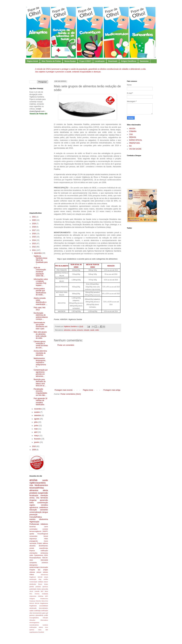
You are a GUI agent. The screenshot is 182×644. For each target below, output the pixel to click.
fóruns (40, 584)
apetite (32, 534)
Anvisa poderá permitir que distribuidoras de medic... (40, 292)
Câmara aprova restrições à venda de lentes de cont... (41, 345)
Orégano (32, 599)
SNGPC (45, 531)
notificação (44, 551)
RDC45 (32, 603)
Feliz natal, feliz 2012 (40, 309)
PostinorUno (44, 599)
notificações (33, 627)
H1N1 (46, 555)
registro (32, 505)
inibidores (44, 524)
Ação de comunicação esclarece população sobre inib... (40, 272)
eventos (32, 519)
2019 (34, 224)
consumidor (33, 536)
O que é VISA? (85, 61)
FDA (31, 594)
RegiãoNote (33, 606)
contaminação (43, 503)
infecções (32, 620)
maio (36, 429)
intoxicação (44, 567)
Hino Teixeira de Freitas (51, 61)
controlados (33, 529)
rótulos (39, 589)
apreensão (44, 500)
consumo (80, 330)
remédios (44, 505)
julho (36, 422)
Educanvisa (44, 575)
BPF (42, 591)
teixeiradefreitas (37, 488)
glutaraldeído (39, 615)
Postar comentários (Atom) (71, 394)
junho (36, 426)
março (37, 436)
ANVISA (132, 129)
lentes (46, 584)
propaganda (34, 541)
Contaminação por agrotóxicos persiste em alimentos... (41, 373)
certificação (44, 611)
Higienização (34, 522)
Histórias (41, 596)
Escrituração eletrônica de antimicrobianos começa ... (41, 316)
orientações (33, 553)
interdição (44, 495)
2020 (34, 220)
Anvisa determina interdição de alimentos (40, 353)
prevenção (33, 515)
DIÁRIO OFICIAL (136, 140)
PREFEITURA (135, 143)
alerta (45, 490)
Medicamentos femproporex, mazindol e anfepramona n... (40, 363)
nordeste (45, 625)
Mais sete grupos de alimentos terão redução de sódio (40, 335)
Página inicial (88, 390)
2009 (34, 450)
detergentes (33, 565)
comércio (45, 563)
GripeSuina (33, 596)
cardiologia (37, 611)
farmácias (44, 498)
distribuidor (33, 584)
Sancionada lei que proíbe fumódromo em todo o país (41, 326)
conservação (33, 582)
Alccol (31, 591)
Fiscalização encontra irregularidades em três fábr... (40, 392)
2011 (34, 250)
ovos (46, 627)
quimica (32, 630)
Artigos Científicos (129, 61)
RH (130, 146)
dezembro (38, 253)
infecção (45, 618)
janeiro (37, 442)
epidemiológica (35, 567)
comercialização (36, 512)
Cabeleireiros (39, 555)
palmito (32, 587)
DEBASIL (133, 137)
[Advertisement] (87, 368)
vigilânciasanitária (38, 483)
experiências (44, 548)
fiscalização (34, 495)
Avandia (37, 591)
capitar (31, 611)
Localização (100, 61)
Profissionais (34, 524)
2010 (34, 446)
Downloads (113, 61)
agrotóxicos (34, 507)
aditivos (45, 543)
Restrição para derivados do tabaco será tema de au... (40, 383)
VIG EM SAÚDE (135, 149)
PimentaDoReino (35, 558)
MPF (46, 596)
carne (46, 527)
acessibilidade (44, 606)
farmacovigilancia (35, 531)
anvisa (74, 330)
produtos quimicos (42, 587)
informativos (44, 620)
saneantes (44, 510)
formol (46, 536)
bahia (31, 503)
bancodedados (43, 608)
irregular (32, 570)
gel (47, 613)
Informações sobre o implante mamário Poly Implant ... (41, 282)
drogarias (33, 500)
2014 (34, 240)
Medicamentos (41, 485)
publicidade (33, 589)
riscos (46, 541)
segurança (33, 539)
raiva (40, 630)
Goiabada (45, 594)
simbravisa (44, 553)
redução (87, 330)
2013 (34, 244)
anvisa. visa (34, 498)
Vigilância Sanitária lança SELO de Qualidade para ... (41, 260)
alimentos (67, 330)
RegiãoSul (33, 577)
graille (46, 615)
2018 (34, 227)
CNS (131, 134)
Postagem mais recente (64, 390)
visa (31, 485)
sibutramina (44, 519)
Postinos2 (32, 601)
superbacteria (34, 632)
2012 (34, 247)
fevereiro (38, 439)
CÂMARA (133, 131)
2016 (34, 234)
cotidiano (41, 582)
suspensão (43, 493)
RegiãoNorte (44, 603)
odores (41, 627)
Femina (37, 594)
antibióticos (44, 507)
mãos (46, 539)
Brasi (46, 591)
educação (33, 510)
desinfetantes (43, 546)
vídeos (32, 575)
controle (45, 529)
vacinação (33, 543)
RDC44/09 (44, 560)
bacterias (33, 527)
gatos (44, 613)
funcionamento (37, 613)
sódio (97, 330)
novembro (38, 409)
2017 (34, 230)
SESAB (40, 577)
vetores (45, 572)
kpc (39, 570)
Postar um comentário (66, 345)
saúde (92, 330)
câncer (46, 582)
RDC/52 (39, 601)
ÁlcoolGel (41, 632)
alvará (46, 577)
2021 (34, 217)
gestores (32, 615)
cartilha (46, 579)
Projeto (40, 543)
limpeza (32, 551)
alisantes (32, 546)
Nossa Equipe (70, 61)
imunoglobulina (34, 618)
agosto (37, 419)
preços (39, 572)
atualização (33, 579)
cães (31, 613)
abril (36, 432)
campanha (33, 563)
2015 (34, 237)
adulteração (33, 608)
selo (47, 630)
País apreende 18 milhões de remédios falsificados (40, 402)
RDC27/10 (45, 601)
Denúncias (144, 61)
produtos (33, 493)
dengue (45, 512)
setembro (38, 415)
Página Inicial (32, 61)
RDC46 (37, 603)
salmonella (45, 589)
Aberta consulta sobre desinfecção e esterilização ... (40, 301)
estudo (32, 548)
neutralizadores (34, 625)
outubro (37, 412)
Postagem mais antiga (112, 390)
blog (40, 579)
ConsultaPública (36, 517)
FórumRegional (43, 534)
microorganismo (34, 623)
